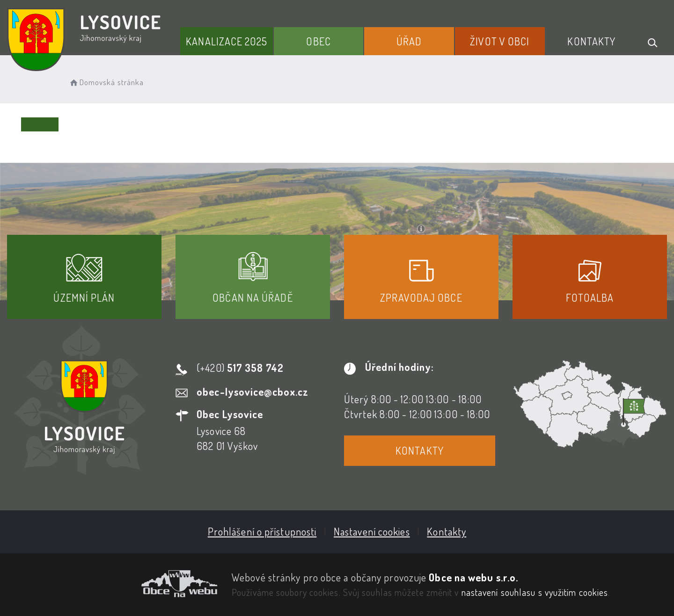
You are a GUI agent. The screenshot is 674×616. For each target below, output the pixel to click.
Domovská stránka (106, 82)
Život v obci (500, 41)
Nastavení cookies (372, 531)
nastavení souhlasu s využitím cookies (535, 592)
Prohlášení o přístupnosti (262, 531)
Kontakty (591, 41)
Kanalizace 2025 (227, 41)
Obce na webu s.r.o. (473, 577)
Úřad (409, 41)
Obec (318, 41)
